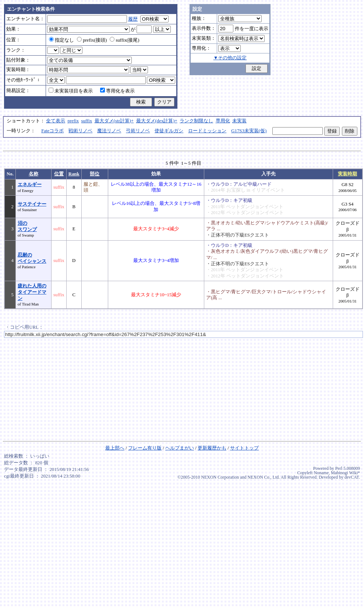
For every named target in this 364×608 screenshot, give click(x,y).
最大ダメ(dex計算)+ (157, 121)
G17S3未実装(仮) (249, 131)
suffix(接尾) (124, 40)
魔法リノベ (109, 131)
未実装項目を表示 (71, 91)
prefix (73, 121)
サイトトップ (244, 448)
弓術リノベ (138, 131)
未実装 (239, 121)
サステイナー (32, 204)
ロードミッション (207, 131)
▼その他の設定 (230, 58)
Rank (74, 174)
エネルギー (30, 185)
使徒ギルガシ (169, 131)
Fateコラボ (52, 131)
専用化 (223, 121)
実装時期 (347, 174)
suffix (87, 121)
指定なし (61, 40)
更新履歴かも (212, 448)
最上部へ (115, 448)
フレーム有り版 (145, 448)
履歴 (133, 19)
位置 (59, 174)
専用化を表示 (117, 91)
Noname (321, 473)
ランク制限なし (196, 121)
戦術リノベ (80, 131)
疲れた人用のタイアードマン (32, 292)
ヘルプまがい (180, 448)
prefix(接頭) (92, 40)
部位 (95, 174)
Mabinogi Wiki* (345, 473)
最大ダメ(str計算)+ (114, 121)
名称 (33, 174)
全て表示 (56, 121)
